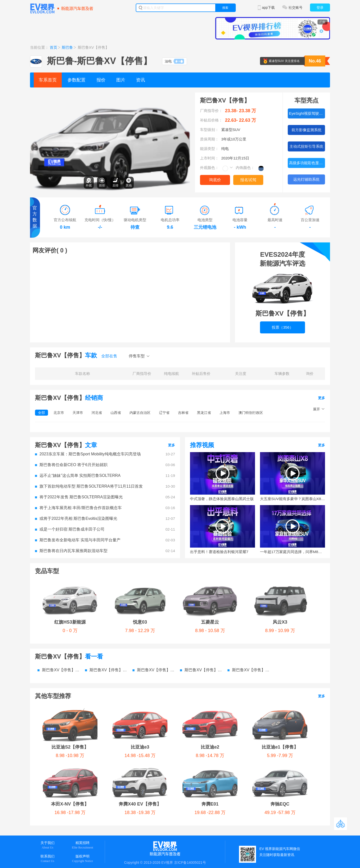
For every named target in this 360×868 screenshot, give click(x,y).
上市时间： (209, 158)
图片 (121, 80)
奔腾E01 (115, 692)
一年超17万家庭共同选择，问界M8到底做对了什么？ (292, 552)
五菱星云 (148, 585)
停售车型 (137, 356)
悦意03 (104, 585)
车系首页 (48, 80)
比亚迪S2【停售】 (61, 672)
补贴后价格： (211, 120)
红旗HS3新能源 (58, 585)
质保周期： (209, 139)
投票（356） (282, 327)
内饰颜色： (245, 168)
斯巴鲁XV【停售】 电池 (249, 632)
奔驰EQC (161, 692)
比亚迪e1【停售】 (202, 672)
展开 (316, 409)
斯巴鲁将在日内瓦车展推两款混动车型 (71, 551)
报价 (101, 80)
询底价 (215, 180)
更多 (321, 398)
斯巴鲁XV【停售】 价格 (106, 632)
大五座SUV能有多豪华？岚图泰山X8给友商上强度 (292, 499)
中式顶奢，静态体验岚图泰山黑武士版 (222, 499)
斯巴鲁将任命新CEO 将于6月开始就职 (71, 465)
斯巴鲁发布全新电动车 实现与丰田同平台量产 (78, 540)
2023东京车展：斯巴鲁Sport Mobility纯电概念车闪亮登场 (88, 454)
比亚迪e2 (155, 672)
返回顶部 (340, 824)
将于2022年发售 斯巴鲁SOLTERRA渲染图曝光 (79, 497)
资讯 (140, 80)
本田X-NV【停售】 (254, 672)
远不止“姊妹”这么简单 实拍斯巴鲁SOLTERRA (78, 475)
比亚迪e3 (110, 672)
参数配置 (76, 80)
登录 (320, 7)
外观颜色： (209, 168)
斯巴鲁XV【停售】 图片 (154, 632)
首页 (53, 47)
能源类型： (209, 149)
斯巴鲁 (67, 47)
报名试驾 (248, 180)
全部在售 (109, 356)
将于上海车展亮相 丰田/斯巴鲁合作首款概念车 (78, 508)
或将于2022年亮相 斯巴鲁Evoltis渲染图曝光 (76, 518)
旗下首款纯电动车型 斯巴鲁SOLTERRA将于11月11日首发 (89, 486)
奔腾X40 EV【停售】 (64, 692)
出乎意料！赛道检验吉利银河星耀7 (219, 552)
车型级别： (209, 130)
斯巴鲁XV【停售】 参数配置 (59, 632)
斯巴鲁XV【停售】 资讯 (201, 632)
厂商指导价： (211, 111)
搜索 (225, 8)
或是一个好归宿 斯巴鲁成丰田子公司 (70, 529)
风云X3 (193, 585)
